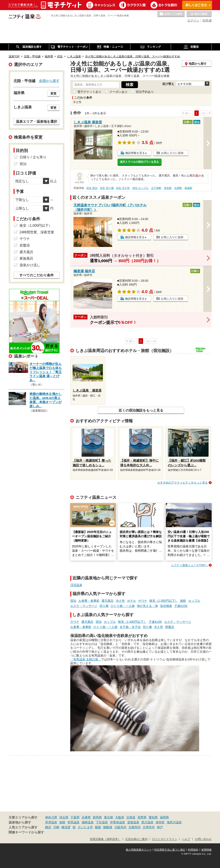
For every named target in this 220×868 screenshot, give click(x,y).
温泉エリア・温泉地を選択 (37, 121)
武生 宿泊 (92, 188)
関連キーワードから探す (26, 832)
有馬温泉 (73, 822)
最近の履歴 (199, 14)
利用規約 (193, 850)
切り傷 (104, 606)
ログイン (193, 20)
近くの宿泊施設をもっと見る (141, 410)
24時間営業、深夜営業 (37, 232)
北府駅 (178, 188)
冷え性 (120, 601)
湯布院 (160, 822)
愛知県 (153, 817)
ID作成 (207, 20)
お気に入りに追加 (172, 153)
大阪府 (120, 817)
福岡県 (164, 817)
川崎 (56, 827)
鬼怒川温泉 (174, 822)
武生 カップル (140, 188)
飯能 (98, 827)
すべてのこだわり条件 (37, 275)
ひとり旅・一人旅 (123, 606)
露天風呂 (108, 601)
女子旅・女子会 (130, 627)
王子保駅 (156, 188)
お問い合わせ (203, 839)
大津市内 (149, 827)
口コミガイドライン (165, 839)
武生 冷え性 (123, 188)
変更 (53, 93)
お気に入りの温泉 (171, 14)
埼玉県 (64, 817)
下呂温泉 (102, 822)
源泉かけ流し (30, 265)
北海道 (131, 817)
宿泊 (73, 601)
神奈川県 (51, 817)
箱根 (62, 822)
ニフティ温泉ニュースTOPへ (189, 565)
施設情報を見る (135, 153)
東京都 (108, 817)
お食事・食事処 (89, 601)
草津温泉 (51, 822)
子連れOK (181, 606)
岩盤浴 (25, 245)
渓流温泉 (76, 585)
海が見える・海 (147, 606)
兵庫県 (86, 817)
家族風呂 (26, 258)
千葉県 (75, 817)
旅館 (183, 601)
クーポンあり (119, 92)
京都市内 (134, 827)
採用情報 (206, 850)
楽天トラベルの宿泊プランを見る (139, 162)
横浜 (48, 827)
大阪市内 (120, 827)
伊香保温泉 (118, 822)
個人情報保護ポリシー (139, 850)
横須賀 (66, 827)
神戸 (160, 827)
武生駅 (168, 188)
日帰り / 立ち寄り (33, 157)
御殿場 (108, 827)
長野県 (142, 817)
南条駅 (188, 188)
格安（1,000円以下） (164, 601)
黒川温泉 (147, 822)
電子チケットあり (89, 92)
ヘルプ (186, 839)
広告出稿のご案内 (136, 839)
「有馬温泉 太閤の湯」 (86, 659)
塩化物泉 (166, 606)
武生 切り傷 (107, 188)
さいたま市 (85, 827)
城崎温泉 (88, 822)
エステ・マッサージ (84, 606)
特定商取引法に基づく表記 (170, 850)
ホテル (131, 601)
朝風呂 (170, 627)
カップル (194, 601)
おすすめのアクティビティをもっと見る (183, 483)
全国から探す (49, 81)
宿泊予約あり (145, 92)
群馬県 (97, 817)
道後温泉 (133, 822)
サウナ (143, 601)
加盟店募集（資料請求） (105, 839)
